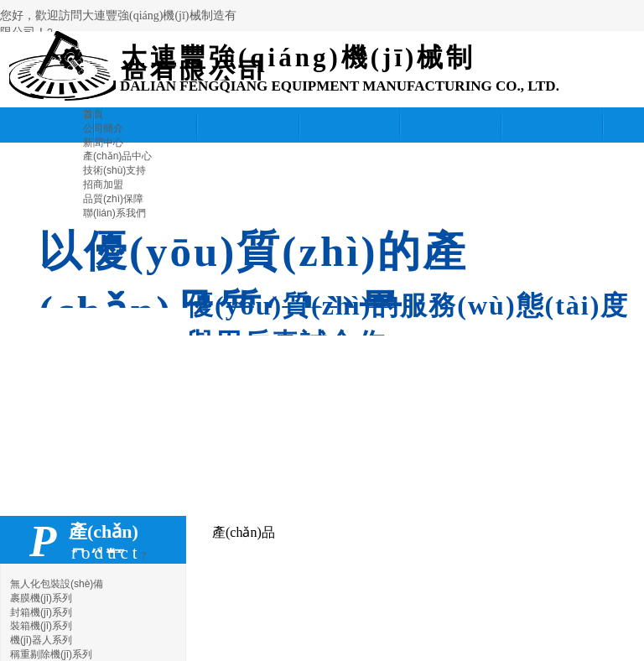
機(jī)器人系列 (41, 640)
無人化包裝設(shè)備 (57, 584)
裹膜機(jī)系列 (41, 598)
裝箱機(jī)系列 (41, 626)
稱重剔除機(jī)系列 (51, 654)
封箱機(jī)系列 (41, 612)
